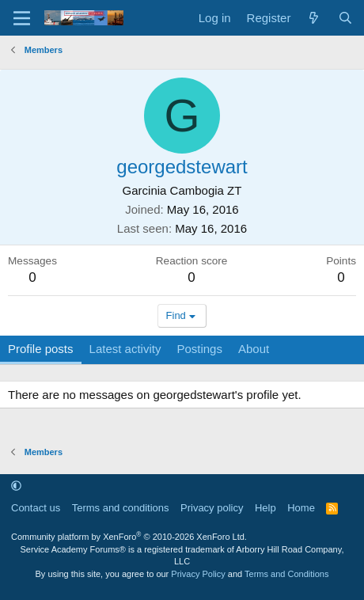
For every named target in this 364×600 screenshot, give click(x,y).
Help (265, 508)
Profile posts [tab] (41, 349)
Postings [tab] (199, 349)
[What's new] (314, 18)
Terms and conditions (121, 508)
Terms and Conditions (286, 574)
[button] (16, 486)
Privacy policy (212, 508)
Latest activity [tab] (125, 349)
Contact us (36, 508)
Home (301, 508)
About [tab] (254, 349)
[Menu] (22, 18)
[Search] (345, 18)
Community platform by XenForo (129, 537)
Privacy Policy (198, 574)
